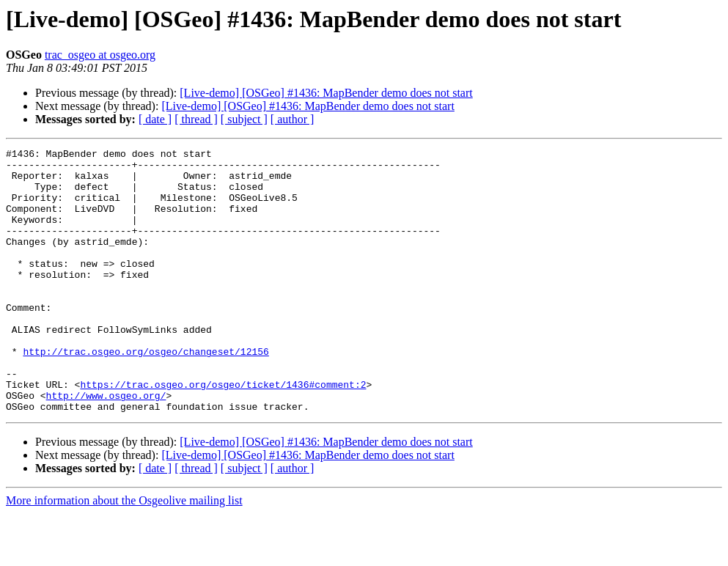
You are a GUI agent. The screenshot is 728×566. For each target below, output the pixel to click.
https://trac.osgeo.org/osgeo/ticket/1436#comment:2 (223, 433)
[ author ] (293, 119)
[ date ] (155, 119)
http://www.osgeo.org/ (106, 446)
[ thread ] (196, 119)
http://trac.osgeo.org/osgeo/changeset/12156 (146, 393)
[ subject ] (244, 119)
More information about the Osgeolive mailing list (124, 553)
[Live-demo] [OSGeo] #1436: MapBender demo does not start (326, 93)
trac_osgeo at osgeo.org (100, 55)
